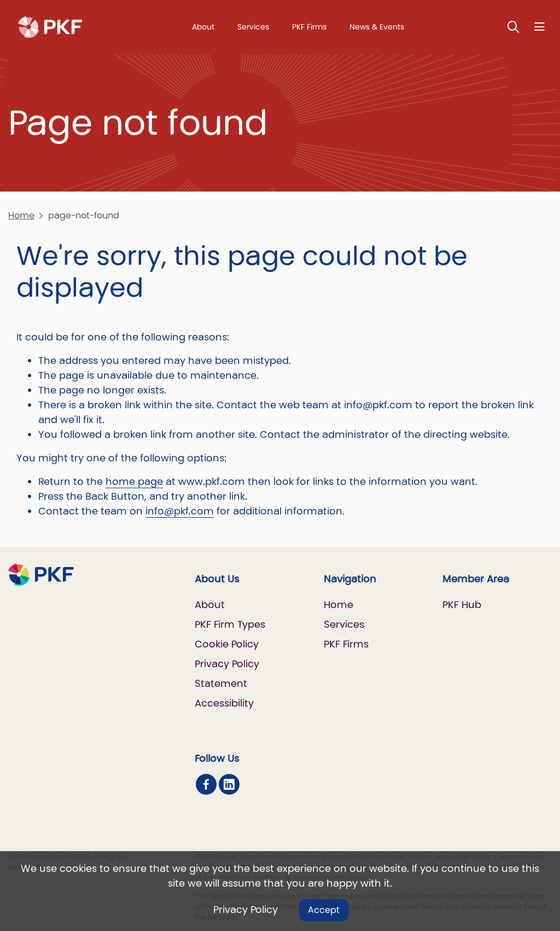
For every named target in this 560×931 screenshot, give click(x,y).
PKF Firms (309, 27)
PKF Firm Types (230, 624)
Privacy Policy (246, 909)
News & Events (377, 27)
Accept (324, 910)
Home (21, 215)
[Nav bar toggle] (539, 27)
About (203, 27)
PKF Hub (462, 605)
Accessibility (224, 703)
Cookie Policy (227, 644)
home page (134, 481)
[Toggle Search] (514, 27)
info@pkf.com (180, 511)
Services (253, 27)
